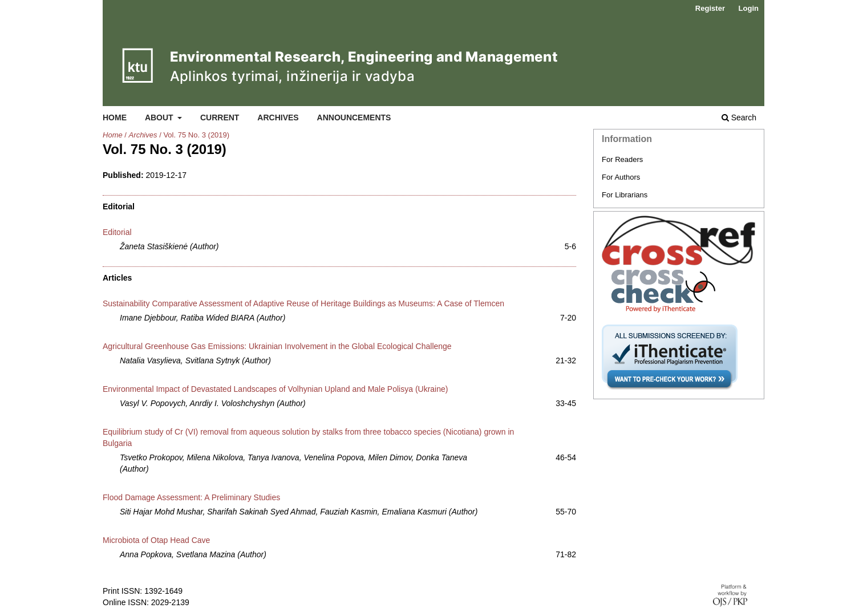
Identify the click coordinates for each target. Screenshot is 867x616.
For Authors (621, 177)
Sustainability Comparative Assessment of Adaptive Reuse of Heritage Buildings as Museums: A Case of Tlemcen (303, 303)
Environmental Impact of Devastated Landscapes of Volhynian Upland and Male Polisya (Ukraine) (275, 389)
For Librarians (625, 195)
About (160, 117)
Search (739, 117)
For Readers (622, 159)
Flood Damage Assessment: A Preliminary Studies (191, 497)
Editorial (117, 232)
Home (115, 117)
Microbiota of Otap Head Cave (156, 540)
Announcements (354, 117)
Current (220, 117)
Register (710, 8)
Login (749, 8)
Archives (278, 117)
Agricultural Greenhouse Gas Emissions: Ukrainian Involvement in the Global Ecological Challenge (277, 346)
